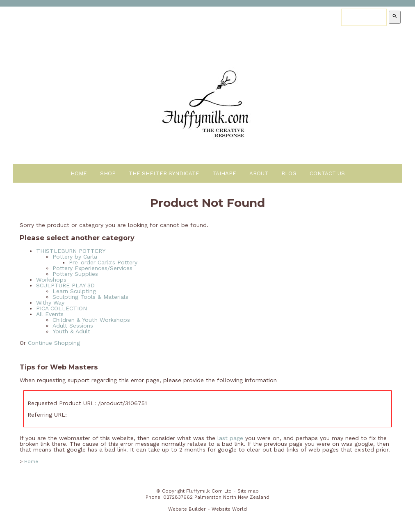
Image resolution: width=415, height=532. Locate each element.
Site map (248, 491)
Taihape (224, 173)
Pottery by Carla (75, 257)
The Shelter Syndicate (164, 173)
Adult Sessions (73, 326)
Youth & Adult (71, 331)
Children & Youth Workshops (91, 320)
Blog (289, 173)
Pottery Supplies (75, 274)
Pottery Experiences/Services (92, 268)
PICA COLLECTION (62, 308)
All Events (50, 314)
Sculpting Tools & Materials (90, 297)
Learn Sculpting (74, 291)
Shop (108, 173)
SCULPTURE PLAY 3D (65, 285)
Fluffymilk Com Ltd (209, 491)
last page (230, 438)
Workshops (51, 280)
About (259, 173)
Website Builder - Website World (207, 509)
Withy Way (50, 303)
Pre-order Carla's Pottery (103, 262)
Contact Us (327, 173)
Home (79, 173)
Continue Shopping (54, 343)
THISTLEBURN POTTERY (71, 251)
